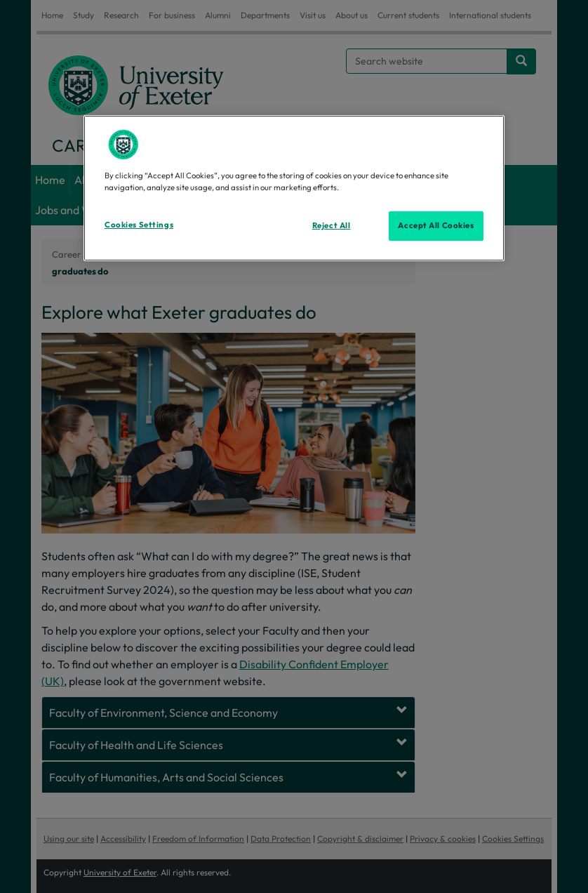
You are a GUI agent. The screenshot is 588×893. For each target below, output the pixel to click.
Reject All (332, 225)
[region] (294, 188)
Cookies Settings (139, 225)
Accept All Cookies (436, 225)
